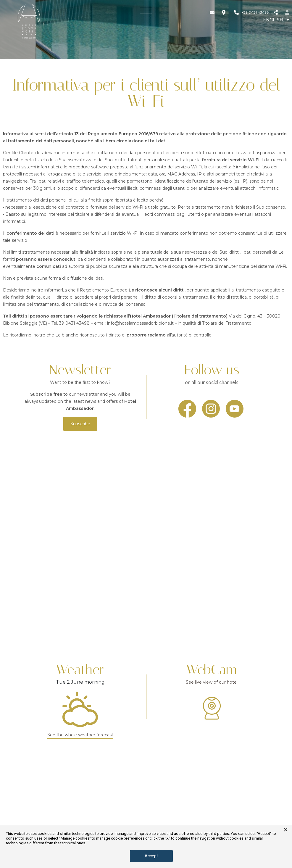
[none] (276, 20)
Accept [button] (151, 856)
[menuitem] (276, 20)
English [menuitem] (273, 20)
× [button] (286, 830)
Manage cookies (75, 838)
